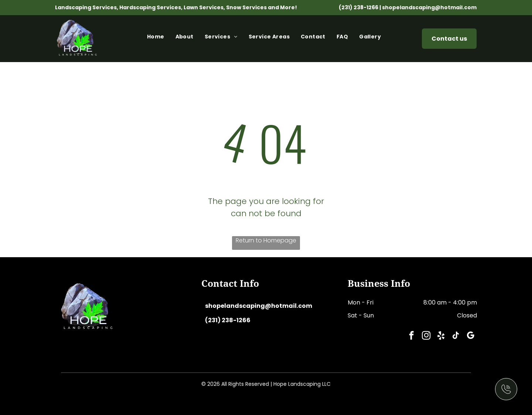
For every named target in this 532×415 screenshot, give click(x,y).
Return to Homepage (266, 240)
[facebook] (411, 336)
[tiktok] (456, 336)
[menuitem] (158, 39)
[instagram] (426, 336)
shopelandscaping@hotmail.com (429, 7)
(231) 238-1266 (359, 7)
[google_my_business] (470, 336)
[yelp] (441, 336)
